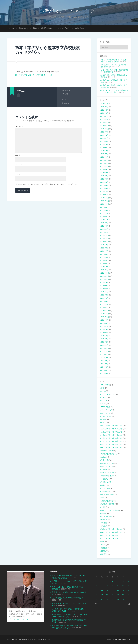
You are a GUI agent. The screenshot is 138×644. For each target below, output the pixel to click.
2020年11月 (105, 314)
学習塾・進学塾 (106, 482)
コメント (19, 126)
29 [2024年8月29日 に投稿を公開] (112, 599)
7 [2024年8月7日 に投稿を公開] (107, 586)
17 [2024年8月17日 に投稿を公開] (123, 590)
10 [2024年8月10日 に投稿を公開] (123, 586)
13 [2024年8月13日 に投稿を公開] (102, 590)
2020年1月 (105, 345)
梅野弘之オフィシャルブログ (69, 10)
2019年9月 (105, 358)
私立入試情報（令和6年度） (110, 535)
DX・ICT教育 (106, 385)
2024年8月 (105, 173)
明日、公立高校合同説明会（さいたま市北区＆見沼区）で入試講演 (114, 61)
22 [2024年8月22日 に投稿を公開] (112, 595)
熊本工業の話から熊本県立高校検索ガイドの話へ (48, 50)
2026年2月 (105, 116)
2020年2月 (105, 342)
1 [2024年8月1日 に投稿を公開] (112, 581)
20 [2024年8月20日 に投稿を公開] (102, 595)
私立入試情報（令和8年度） (110, 539)
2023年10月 (105, 204)
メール (19, 165)
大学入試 (104, 457)
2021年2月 (105, 304)
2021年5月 (105, 295)
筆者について (24, 28)
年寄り (103, 485)
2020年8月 (105, 323)
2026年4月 (105, 110)
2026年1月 (105, 119)
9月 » (129, 604)
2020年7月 (105, 326)
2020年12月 (105, 311)
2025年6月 (105, 141)
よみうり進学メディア (109, 394)
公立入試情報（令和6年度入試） (112, 438)
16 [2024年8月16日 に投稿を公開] (118, 590)
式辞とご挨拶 (106, 488)
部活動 (103, 551)
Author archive (18, 95)
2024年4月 (105, 185)
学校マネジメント (107, 466)
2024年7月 (105, 176)
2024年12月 (105, 160)
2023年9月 (105, 207)
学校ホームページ (107, 463)
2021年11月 (105, 276)
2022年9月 (105, 245)
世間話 (103, 419)
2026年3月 (105, 113)
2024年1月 (105, 195)
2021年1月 (105, 308)
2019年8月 (105, 361)
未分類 (103, 513)
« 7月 (96, 604)
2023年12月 (105, 198)
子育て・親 (105, 460)
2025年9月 (105, 132)
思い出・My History (108, 495)
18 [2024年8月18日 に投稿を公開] (128, 590)
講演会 (103, 545)
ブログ (103, 404)
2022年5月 (105, 257)
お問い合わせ (80, 28)
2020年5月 (105, 333)
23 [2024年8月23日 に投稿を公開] (118, 595)
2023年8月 (105, 210)
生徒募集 (65, 94)
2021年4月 (105, 298)
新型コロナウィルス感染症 (110, 510)
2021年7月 (105, 289)
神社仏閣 (104, 526)
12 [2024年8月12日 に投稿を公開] (96, 590)
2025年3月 (105, 151)
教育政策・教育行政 (108, 504)
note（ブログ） (64, 28)
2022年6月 (105, 254)
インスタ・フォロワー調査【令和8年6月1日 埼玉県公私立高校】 (115, 91)
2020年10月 (105, 317)
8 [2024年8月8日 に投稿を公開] (112, 586)
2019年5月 (105, 370)
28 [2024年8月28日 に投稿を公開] (107, 599)
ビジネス (104, 401)
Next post (66, 103)
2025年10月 (105, 129)
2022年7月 (105, 251)
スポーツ (104, 397)
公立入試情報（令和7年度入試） (112, 441)
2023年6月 (105, 217)
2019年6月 (105, 367)
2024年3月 (105, 188)
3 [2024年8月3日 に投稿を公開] (123, 581)
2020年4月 (105, 336)
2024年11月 (105, 163)
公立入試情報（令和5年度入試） (112, 435)
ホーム (12, 28)
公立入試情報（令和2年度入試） (112, 426)
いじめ (103, 391)
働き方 (103, 422)
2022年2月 (105, 267)
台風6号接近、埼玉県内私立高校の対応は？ (68, 598)
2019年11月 (105, 351)
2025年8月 (105, 135)
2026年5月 (105, 107)
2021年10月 (105, 279)
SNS (103, 388)
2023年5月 (105, 220)
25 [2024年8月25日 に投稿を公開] (128, 595)
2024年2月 (105, 192)
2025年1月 (105, 157)
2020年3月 (105, 339)
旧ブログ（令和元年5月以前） (43, 28)
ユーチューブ (106, 413)
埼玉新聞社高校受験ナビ (109, 454)
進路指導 (104, 548)
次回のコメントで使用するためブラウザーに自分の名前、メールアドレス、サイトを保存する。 (48, 184)
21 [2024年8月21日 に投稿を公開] (107, 595)
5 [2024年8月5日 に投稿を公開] (96, 586)
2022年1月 (105, 270)
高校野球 (104, 554)
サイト (18, 174)
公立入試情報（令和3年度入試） (112, 429)
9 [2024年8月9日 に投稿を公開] (118, 586)
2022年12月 (105, 235)
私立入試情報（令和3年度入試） (112, 529)
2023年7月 (105, 213)
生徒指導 (104, 523)
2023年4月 (105, 223)
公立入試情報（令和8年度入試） (112, 444)
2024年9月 (105, 170)
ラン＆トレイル (106, 416)
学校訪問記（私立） (108, 476)
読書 (103, 542)
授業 (103, 498)
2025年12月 (105, 123)
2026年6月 (105, 104)
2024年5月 (105, 182)
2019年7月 (105, 364)
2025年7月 (105, 138)
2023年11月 (105, 201)
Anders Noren (121, 639)
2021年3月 (105, 301)
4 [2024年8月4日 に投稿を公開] (128, 581)
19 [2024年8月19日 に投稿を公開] (96, 595)
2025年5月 (105, 144)
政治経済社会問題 (107, 501)
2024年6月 (105, 179)
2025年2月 (105, 154)
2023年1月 (105, 232)
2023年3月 (105, 226)
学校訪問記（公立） (108, 473)
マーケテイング (106, 410)
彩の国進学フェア (107, 491)
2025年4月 (105, 148)
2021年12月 (105, 273)
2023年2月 (105, 229)
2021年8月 (105, 286)
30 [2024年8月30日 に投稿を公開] (118, 599)
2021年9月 (105, 283)
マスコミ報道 (106, 407)
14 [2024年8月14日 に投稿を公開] (107, 590)
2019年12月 (105, 348)
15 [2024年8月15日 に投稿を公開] (112, 590)
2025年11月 (105, 126)
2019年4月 (105, 373)
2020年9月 (105, 320)
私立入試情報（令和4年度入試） (112, 532)
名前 (18, 155)
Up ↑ (130, 639)
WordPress (46, 639)
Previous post (67, 100)
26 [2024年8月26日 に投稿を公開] (96, 599)
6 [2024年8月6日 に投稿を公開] (102, 586)
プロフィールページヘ (18, 619)
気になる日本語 (106, 517)
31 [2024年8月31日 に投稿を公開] (123, 599)
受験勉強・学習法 (107, 451)
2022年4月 (105, 261)
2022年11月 (105, 239)
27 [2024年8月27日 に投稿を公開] (102, 599)
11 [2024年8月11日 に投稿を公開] (128, 586)
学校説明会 (105, 479)
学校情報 (104, 469)
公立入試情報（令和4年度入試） (112, 432)
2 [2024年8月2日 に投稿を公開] (118, 581)
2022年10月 (105, 242)
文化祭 (103, 507)
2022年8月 (105, 248)
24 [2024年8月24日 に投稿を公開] (123, 595)
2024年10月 (105, 166)
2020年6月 (105, 330)
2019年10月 (105, 355)
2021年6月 (105, 292)
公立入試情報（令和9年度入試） (112, 448)
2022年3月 (105, 264)
